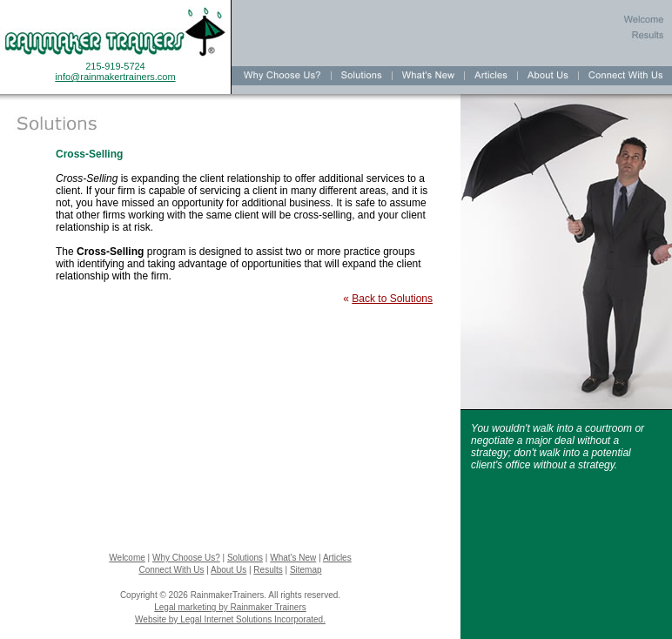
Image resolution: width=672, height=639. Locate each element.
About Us (228, 570)
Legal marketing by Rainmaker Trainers (230, 607)
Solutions (245, 558)
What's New (293, 558)
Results (268, 570)
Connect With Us (171, 570)
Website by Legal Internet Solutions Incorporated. (230, 619)
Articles (337, 558)
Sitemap (306, 570)
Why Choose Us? (186, 558)
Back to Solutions (392, 299)
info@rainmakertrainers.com (115, 77)
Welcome (127, 558)
